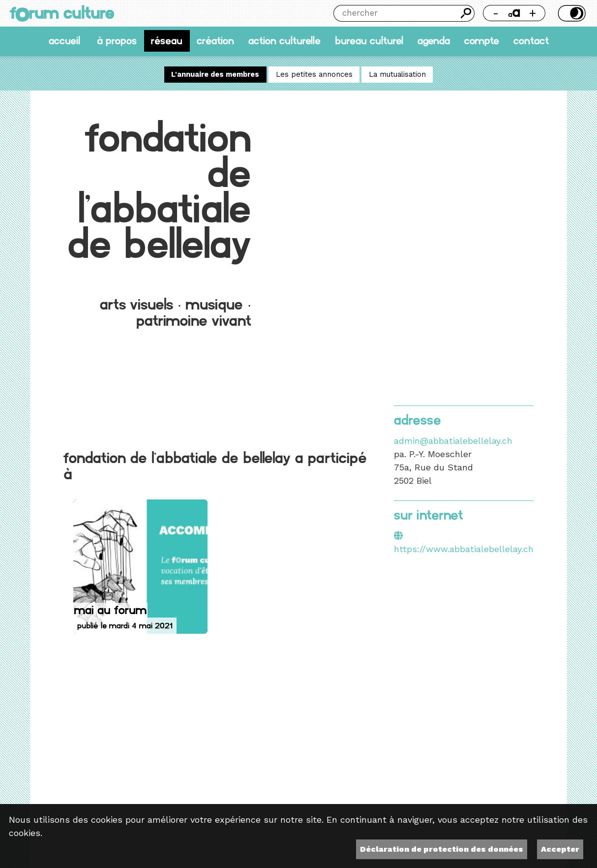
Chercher (466, 13)
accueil (64, 41)
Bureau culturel (369, 41)
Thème (570, 13)
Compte (482, 41)
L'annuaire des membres (215, 74)
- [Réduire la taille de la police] (496, 13)
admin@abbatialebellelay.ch (453, 441)
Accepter (560, 849)
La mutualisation (397, 74)
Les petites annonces (314, 74)
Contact (531, 41)
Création (215, 41)
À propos (117, 41)
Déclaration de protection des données (442, 849)
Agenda (434, 41)
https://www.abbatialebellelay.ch (464, 549)
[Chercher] (396, 13)
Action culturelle (284, 41)
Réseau (167, 41)
